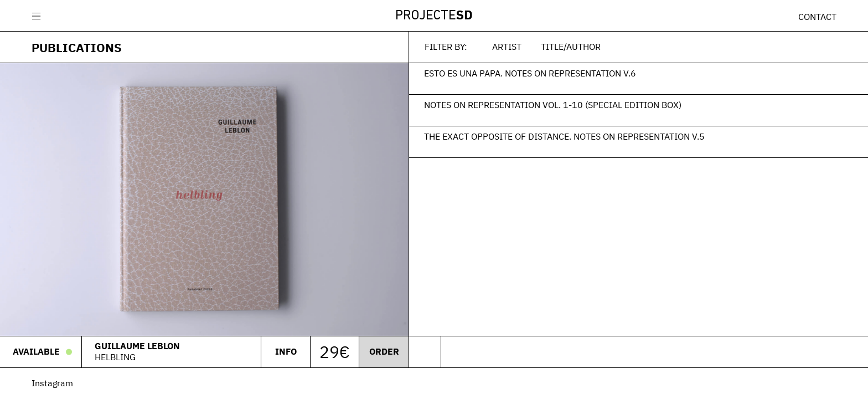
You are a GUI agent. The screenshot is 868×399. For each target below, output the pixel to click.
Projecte (434, 16)
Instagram (52, 383)
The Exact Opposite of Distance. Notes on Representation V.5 (564, 136)
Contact (817, 17)
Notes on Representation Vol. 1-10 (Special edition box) (553, 105)
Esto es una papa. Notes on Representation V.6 (530, 73)
